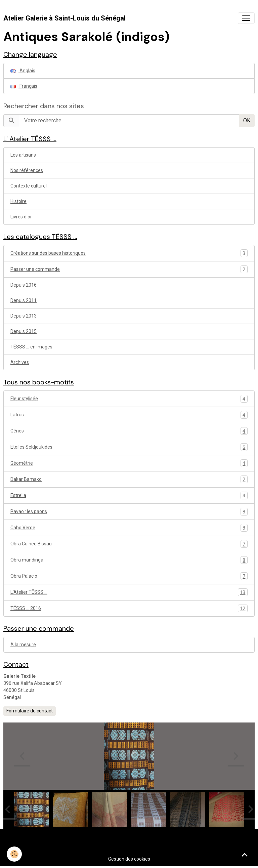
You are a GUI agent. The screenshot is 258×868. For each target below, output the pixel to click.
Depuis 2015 (24, 331)
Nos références (27, 170)
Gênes (129, 431)
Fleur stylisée (129, 399)
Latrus (129, 415)
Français (24, 86)
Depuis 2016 (24, 285)
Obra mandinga (129, 560)
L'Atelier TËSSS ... (129, 592)
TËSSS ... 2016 (129, 608)
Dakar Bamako (129, 479)
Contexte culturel (29, 186)
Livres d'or (21, 217)
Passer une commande (35, 269)
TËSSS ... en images (31, 347)
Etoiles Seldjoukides (129, 447)
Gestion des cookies (129, 859)
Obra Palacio (129, 576)
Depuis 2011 (24, 300)
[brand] (64, 18)
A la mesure (23, 645)
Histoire (18, 201)
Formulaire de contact (30, 711)
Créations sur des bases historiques (48, 253)
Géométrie (129, 463)
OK (247, 120)
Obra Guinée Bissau (129, 544)
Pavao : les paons (129, 512)
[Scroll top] (245, 855)
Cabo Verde (129, 528)
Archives (20, 362)
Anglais (23, 71)
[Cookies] (14, 854)
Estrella (129, 495)
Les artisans (23, 155)
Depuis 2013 (24, 316)
